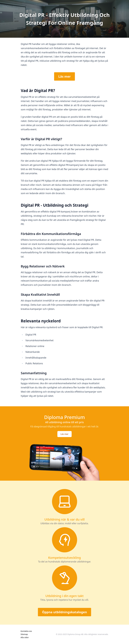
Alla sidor (25, 637)
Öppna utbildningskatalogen (64, 612)
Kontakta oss (26, 631)
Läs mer (64, 76)
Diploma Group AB (75, 634)
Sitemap (24, 634)
